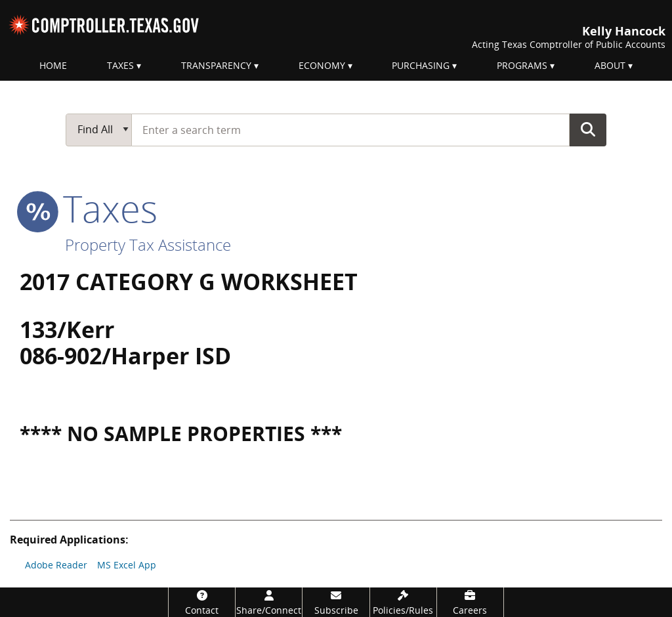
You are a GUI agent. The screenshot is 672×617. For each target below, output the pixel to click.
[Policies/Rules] (403, 602)
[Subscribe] (336, 602)
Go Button (588, 129)
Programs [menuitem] (522, 65)
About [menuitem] (610, 65)
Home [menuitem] (53, 65)
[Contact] (202, 602)
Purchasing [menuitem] (421, 65)
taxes (89, 208)
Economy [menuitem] (322, 65)
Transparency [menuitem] (216, 65)
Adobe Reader (56, 565)
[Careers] (470, 602)
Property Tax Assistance (148, 245)
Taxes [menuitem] (120, 65)
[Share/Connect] (269, 602)
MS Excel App (127, 565)
